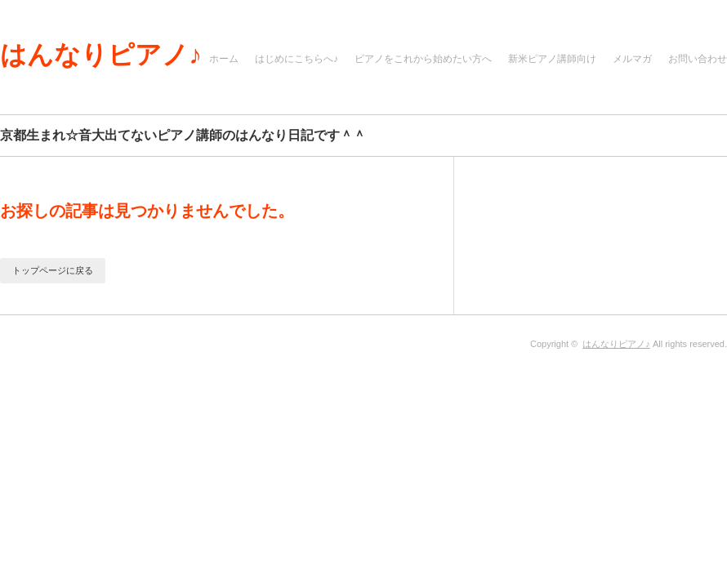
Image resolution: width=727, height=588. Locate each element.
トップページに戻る (53, 270)
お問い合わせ (698, 59)
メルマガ (632, 59)
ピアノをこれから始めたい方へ (423, 59)
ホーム (224, 59)
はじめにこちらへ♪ (297, 59)
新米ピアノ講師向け (552, 59)
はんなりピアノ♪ (101, 55)
